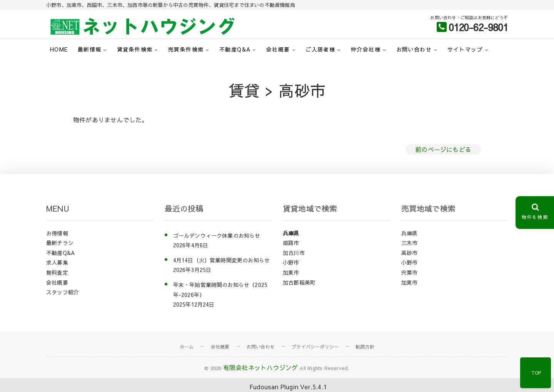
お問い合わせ (414, 49)
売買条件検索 (186, 49)
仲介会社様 (366, 49)
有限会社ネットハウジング (260, 367)
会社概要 (278, 49)
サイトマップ (465, 49)
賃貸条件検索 (135, 49)
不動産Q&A (235, 49)
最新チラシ (60, 243)
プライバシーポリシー (315, 347)
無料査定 (57, 272)
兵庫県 (291, 233)
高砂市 (410, 253)
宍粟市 (410, 272)
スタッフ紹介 (63, 292)
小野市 (291, 262)
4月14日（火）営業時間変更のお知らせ (222, 260)
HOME (59, 49)
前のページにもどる (443, 149)
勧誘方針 (365, 347)
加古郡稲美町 (299, 282)
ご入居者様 (320, 49)
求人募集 (57, 262)
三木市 (410, 243)
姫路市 (291, 243)
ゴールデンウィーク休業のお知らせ (217, 235)
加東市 (291, 272)
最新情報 (90, 49)
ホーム (187, 347)
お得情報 (57, 233)
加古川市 (294, 253)
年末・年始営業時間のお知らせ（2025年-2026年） (220, 290)
